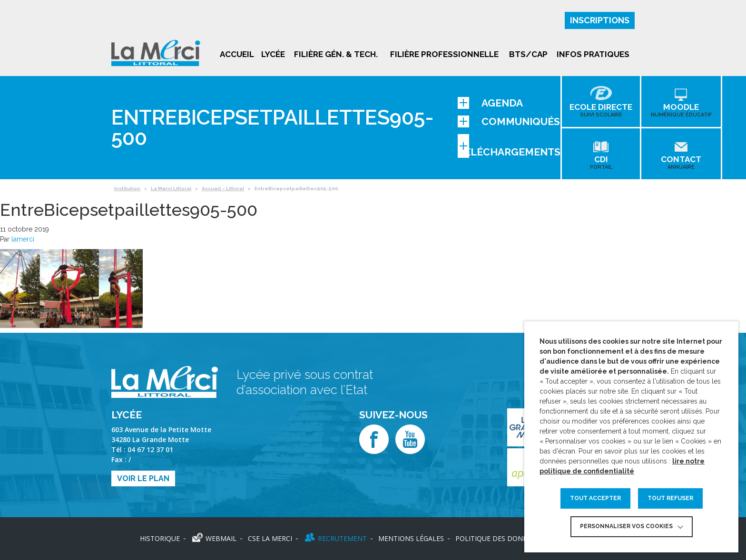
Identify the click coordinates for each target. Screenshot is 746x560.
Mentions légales (411, 538)
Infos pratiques (593, 54)
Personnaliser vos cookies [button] (626, 526)
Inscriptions (600, 20)
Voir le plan (143, 478)
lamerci (23, 239)
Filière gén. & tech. (336, 54)
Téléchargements (509, 146)
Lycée (273, 54)
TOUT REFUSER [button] (670, 498)
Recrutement (342, 538)
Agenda (490, 103)
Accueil (237, 54)
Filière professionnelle (444, 54)
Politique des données (497, 538)
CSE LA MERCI (270, 538)
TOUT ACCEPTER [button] (595, 498)
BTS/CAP (528, 54)
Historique (160, 538)
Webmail (221, 538)
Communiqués (509, 121)
